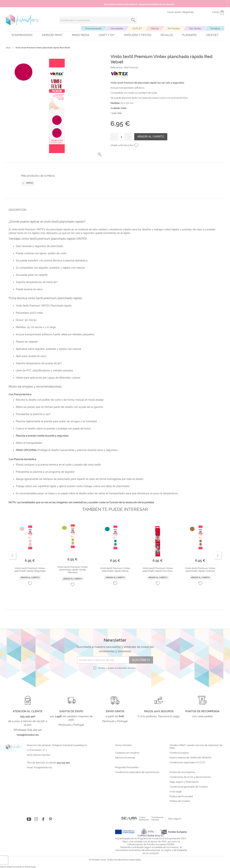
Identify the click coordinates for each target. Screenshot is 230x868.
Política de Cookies (180, 801)
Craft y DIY (107, 35)
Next (218, 555)
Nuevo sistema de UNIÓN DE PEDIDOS (191, 758)
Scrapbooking (22, 35)
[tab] (114, 210)
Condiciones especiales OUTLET (188, 763)
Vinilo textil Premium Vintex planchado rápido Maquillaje (30, 570)
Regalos (167, 35)
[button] (100, 155)
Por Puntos (174, 28)
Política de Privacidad (181, 796)
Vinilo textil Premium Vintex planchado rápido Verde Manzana (73, 570)
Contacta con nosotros (127, 753)
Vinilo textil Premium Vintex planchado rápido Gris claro (158, 570)
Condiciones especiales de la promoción (137, 772)
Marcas (155, 28)
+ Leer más (116, 113)
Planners (189, 35)
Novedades (117, 28)
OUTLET (137, 28)
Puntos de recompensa (182, 772)
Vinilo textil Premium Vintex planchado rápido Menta (115, 570)
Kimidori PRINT (52, 35)
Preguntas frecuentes (127, 767)
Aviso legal (176, 792)
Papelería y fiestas (138, 35)
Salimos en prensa (125, 758)
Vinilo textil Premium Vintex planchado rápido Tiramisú (200, 570)
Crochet (212, 35)
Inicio (8, 48)
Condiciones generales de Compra (189, 787)
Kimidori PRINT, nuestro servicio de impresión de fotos (196, 747)
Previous (12, 555)
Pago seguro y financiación (184, 782)
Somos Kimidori (124, 745)
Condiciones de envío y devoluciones (190, 777)
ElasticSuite (30, 867)
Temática (215, 28)
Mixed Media (81, 35)
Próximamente (93, 28)
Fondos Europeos (179, 753)
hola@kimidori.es (43, 767)
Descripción (18, 210)
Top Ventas (195, 28)
